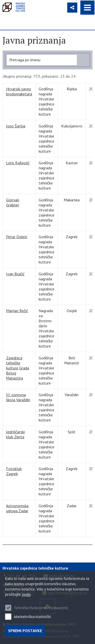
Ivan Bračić (15, 274)
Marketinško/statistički (32, 617)
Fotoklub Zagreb (14, 471)
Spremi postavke (25, 631)
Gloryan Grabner (13, 202)
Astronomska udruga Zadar (17, 508)
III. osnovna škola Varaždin (18, 397)
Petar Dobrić (17, 237)
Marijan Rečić (17, 311)
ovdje (26, 594)
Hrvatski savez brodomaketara (19, 91)
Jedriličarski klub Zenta (15, 434)
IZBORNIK (87, 8)
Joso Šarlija (16, 126)
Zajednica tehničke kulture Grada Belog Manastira (18, 368)
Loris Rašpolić (18, 163)
